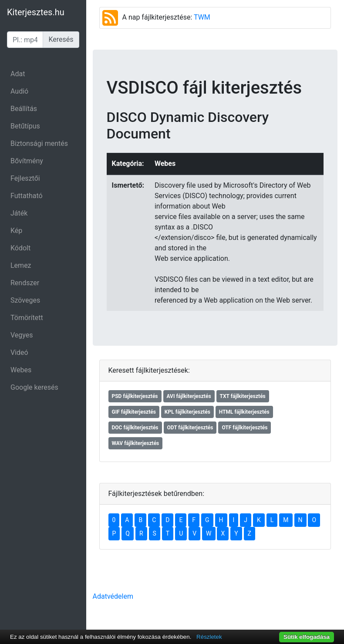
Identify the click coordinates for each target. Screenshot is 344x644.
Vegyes (22, 335)
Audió (19, 91)
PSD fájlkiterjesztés (135, 396)
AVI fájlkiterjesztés (189, 396)
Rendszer (25, 283)
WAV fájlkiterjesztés (136, 443)
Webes (21, 370)
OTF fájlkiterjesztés (245, 428)
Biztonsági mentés (39, 143)
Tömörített (27, 318)
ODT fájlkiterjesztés (190, 428)
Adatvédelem (113, 596)
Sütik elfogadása (307, 637)
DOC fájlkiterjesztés (135, 428)
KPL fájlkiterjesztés (187, 412)
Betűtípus (25, 126)
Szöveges (25, 300)
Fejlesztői (25, 178)
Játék (19, 213)
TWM (202, 17)
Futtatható (27, 196)
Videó (19, 352)
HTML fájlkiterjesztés (244, 412)
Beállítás (24, 109)
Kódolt (20, 248)
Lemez (21, 265)
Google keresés (34, 387)
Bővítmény (27, 161)
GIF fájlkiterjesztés (134, 412)
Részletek (209, 637)
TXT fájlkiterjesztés (243, 396)
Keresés (61, 39)
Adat (18, 74)
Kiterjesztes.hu (36, 12)
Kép (16, 231)
